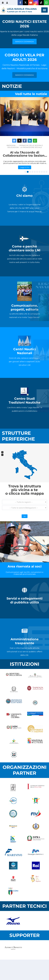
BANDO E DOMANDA (24, 42)
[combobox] (24, 502)
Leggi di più (24, 166)
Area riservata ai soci (25, 566)
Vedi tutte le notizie (31, 94)
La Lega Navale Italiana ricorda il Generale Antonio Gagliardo (24, 154)
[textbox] (24, 502)
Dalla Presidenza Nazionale (30, 146)
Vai (24, 516)
